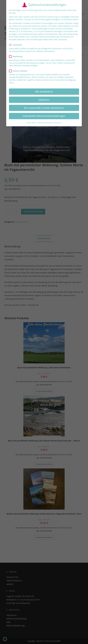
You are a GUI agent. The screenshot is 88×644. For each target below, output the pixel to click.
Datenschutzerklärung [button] (45, 123)
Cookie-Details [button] (31, 123)
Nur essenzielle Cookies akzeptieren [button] (44, 108)
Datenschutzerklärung (49, 37)
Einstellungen (37, 39)
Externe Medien (19, 71)
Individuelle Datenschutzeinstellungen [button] (44, 116)
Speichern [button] (44, 100)
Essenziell (17, 45)
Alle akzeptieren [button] (44, 91)
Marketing (17, 56)
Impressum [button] (58, 123)
